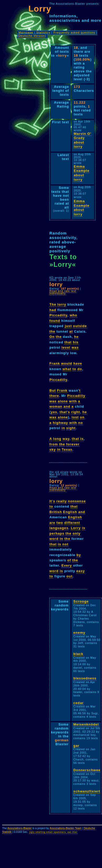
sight (71, 428)
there (54, 396)
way (66, 439)
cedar (78, 703)
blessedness (85, 678)
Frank (55, 363)
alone (63, 401)
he (76, 337)
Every (67, 565)
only (76, 533)
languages (59, 528)
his (76, 342)
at (71, 331)
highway (60, 423)
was (75, 347)
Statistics (43, 33)
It (51, 501)
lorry (62, 304)
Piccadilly (58, 315)
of (69, 560)
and (67, 406)
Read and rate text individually (63, 292)
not (65, 544)
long (57, 439)
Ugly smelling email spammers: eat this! (53, 832)
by (79, 555)
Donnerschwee (87, 770)
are (52, 523)
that (68, 342)
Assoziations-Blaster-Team (66, 828)
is (82, 439)
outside (80, 326)
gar (76, 746)
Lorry (76, 528)
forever (73, 444)
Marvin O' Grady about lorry (82, 140)
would (67, 363)
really (62, 501)
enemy (79, 633)
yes (54, 412)
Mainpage (26, 33)
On (52, 337)
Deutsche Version (32, 36)
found (55, 321)
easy (81, 571)
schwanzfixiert (87, 791)
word (54, 539)
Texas (67, 449)
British (56, 512)
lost (75, 417)
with (73, 401)
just (68, 326)
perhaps (57, 533)
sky (53, 449)
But (53, 390)
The (53, 304)
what (67, 369)
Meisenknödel (86, 724)
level (66, 347)
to (74, 369)
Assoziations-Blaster (20, 828)
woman (56, 406)
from (54, 444)
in (63, 428)
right (76, 412)
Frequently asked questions (74, 33)
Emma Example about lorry (81, 173)
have (78, 363)
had (53, 310)
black (78, 654)
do (80, 369)
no (81, 423)
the (52, 331)
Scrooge (81, 601)
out (70, 576)
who (73, 315)
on (82, 417)
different (72, 523)
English (70, 512)
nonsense (77, 501)
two (60, 523)
